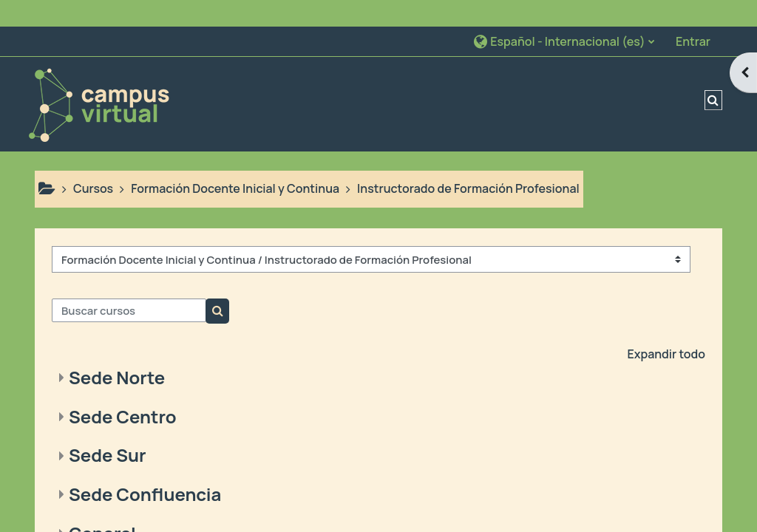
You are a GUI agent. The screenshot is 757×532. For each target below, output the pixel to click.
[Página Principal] (98, 76)
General (102, 507)
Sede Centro (123, 390)
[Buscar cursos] (129, 284)
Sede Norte (117, 351)
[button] (564, 14)
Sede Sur (108, 429)
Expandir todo (666, 327)
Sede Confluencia (145, 468)
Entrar (693, 15)
